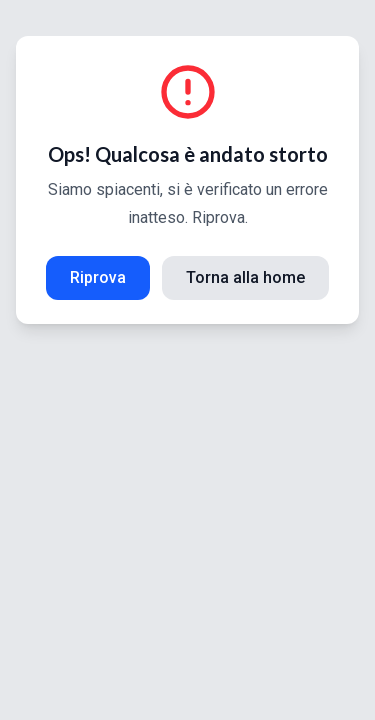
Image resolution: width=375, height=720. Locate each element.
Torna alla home (245, 277)
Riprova (98, 277)
